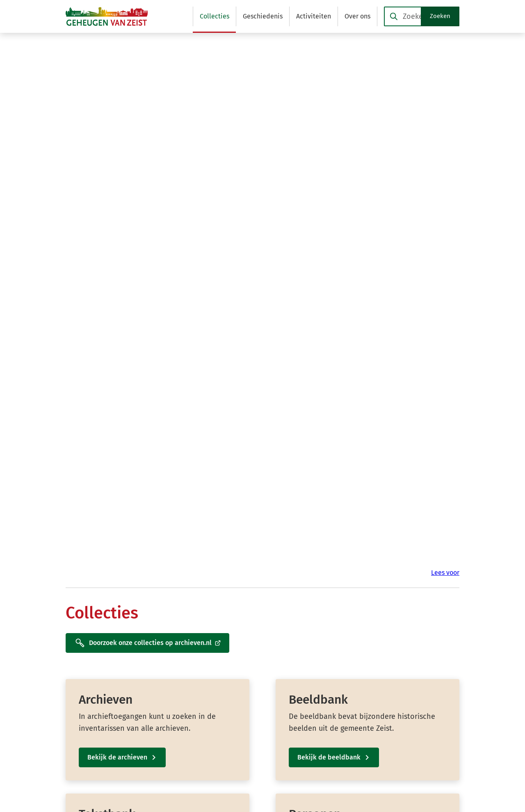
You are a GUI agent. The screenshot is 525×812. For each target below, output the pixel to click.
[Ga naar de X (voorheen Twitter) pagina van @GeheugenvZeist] (368, 733)
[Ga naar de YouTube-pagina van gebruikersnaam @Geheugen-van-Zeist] (374, 748)
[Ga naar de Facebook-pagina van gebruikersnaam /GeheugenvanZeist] (370, 718)
